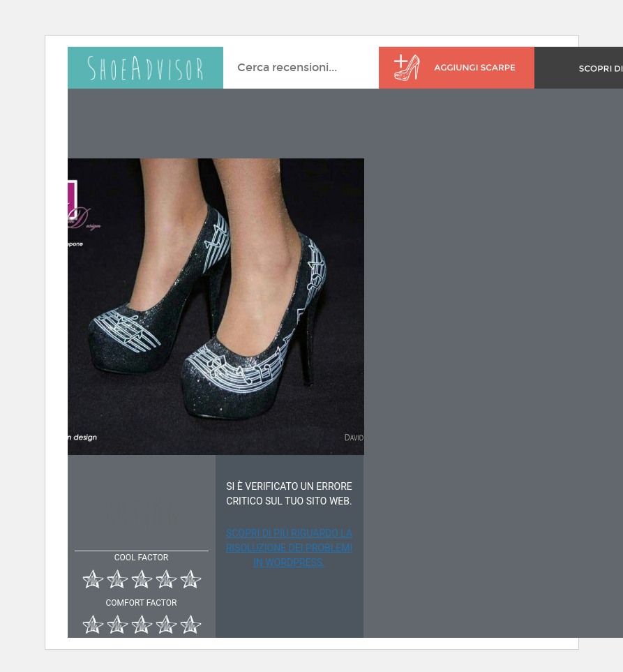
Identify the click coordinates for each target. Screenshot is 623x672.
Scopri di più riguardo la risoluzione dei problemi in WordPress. (290, 548)
